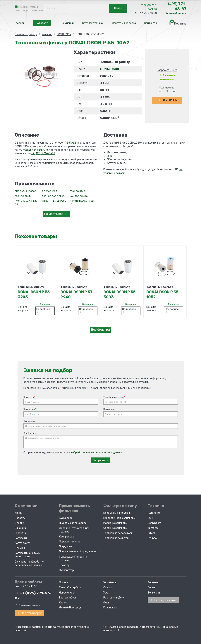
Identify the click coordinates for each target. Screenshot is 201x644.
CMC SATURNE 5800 (25, 191)
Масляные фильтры (115, 523)
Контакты (151, 23)
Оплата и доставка (124, 23)
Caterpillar (154, 513)
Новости (20, 518)
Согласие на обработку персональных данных (29, 563)
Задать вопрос (29, 613)
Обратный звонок (176, 13)
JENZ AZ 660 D (50, 191)
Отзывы (20, 548)
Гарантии (21, 533)
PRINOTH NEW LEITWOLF (55, 201)
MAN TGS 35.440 (79, 196)
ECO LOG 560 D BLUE (53, 196)
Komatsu (153, 528)
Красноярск (111, 608)
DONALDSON (110, 69)
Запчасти (21, 538)
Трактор (64, 565)
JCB (150, 518)
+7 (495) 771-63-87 (43, 153)
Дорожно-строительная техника (74, 530)
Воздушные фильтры (117, 513)
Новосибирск (67, 592)
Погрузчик (66, 547)
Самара (108, 588)
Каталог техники (93, 23)
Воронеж (153, 583)
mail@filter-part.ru (149, 7)
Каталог (42, 23)
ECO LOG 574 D (23, 196)
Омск (106, 603)
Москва (64, 583)
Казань (63, 603)
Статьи (19, 523)
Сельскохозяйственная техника (74, 558)
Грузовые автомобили (73, 523)
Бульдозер (66, 518)
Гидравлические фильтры (119, 518)
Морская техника (70, 542)
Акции (19, 513)
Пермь (151, 588)
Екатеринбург (68, 597)
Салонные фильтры (115, 528)
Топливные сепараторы (118, 533)
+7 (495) (33, 595)
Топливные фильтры (116, 538)
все (56, 214)
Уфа (106, 592)
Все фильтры (100, 330)
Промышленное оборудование (78, 552)
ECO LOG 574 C (78, 191)
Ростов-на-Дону (114, 597)
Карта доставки (163, 600)
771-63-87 (177, 6)
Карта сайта (23, 543)
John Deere (154, 523)
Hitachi (152, 533)
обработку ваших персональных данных (97, 453)
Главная (20, 23)
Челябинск (110, 583)
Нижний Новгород (70, 608)
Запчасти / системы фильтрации (28, 555)
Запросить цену (167, 70)
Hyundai (152, 538)
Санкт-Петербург (70, 588)
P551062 (71, 143)
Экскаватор (66, 570)
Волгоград (154, 592)
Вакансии (21, 528)
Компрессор (67, 537)
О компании (67, 23)
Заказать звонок (27, 605)
